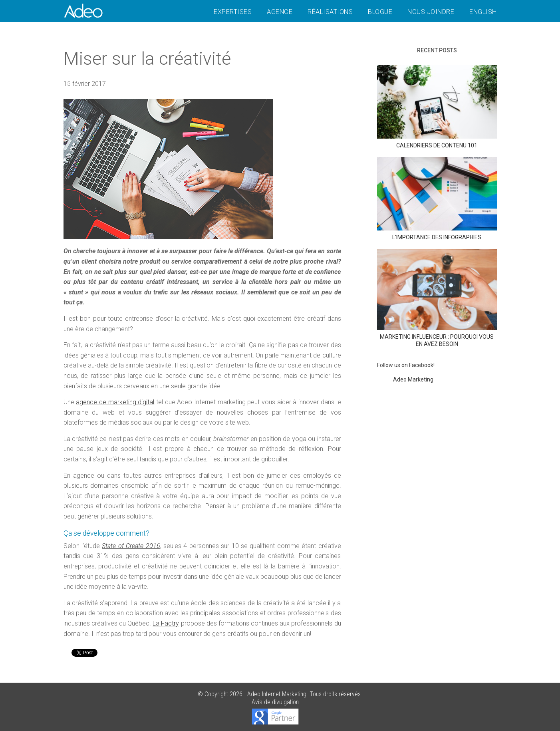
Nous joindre (431, 12)
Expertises (233, 12)
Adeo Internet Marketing (277, 694)
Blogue (380, 12)
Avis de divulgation (275, 702)
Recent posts (437, 50)
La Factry (166, 623)
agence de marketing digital (115, 402)
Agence (280, 12)
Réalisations (330, 12)
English (483, 12)
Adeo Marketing (413, 379)
